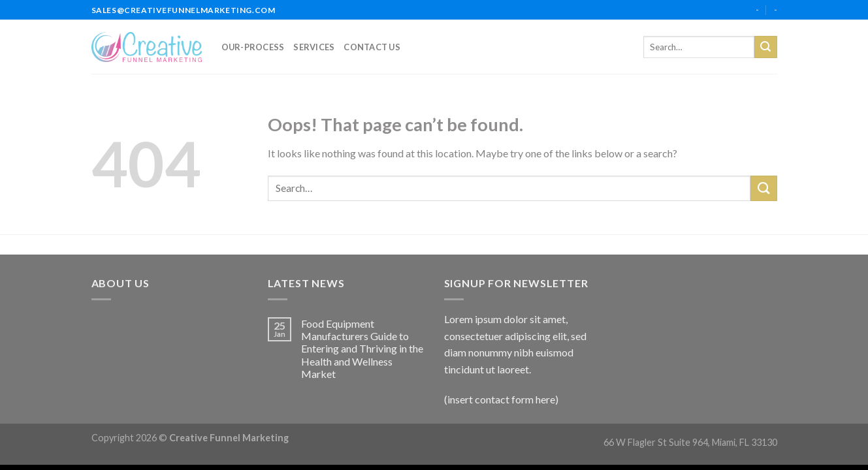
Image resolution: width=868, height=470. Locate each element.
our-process (253, 47)
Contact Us (372, 47)
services (314, 47)
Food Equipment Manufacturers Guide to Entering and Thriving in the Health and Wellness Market (362, 349)
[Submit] (765, 47)
